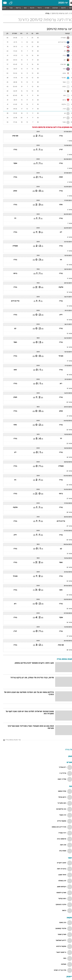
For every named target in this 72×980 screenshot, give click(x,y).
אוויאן (13, 191)
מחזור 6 (68, 210)
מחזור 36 (67, 623)
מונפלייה (13, 246)
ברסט (13, 274)
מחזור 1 (68, 141)
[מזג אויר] (9, 3)
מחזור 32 (67, 567)
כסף (23, 8)
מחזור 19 (67, 389)
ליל (13, 219)
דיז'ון (59, 315)
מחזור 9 (68, 251)
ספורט (45, 8)
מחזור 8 (68, 237)
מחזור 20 (67, 402)
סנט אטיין (13, 136)
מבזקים (53, 8)
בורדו (45, 14)
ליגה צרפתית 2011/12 (58, 14)
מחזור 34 (67, 595)
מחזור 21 (67, 416)
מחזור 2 (68, 155)
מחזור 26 (67, 485)
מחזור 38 (67, 650)
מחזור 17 (67, 361)
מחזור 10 (67, 265)
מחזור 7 (68, 224)
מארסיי (59, 356)
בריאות (16, 8)
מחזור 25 (67, 471)
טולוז (59, 205)
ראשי (69, 8)
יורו (70, 14)
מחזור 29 (67, 526)
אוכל (9, 8)
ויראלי (38, 8)
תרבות (30, 8)
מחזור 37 (67, 636)
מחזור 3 (68, 168)
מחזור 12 (67, 292)
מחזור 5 (68, 196)
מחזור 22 (67, 430)
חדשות (61, 8)
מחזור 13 (67, 306)
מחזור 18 (67, 375)
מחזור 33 (67, 581)
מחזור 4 (68, 182)
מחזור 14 (67, 320)
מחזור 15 (67, 334)
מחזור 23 (67, 444)
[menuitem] (61, 8)
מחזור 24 (67, 457)
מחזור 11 (67, 279)
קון (13, 329)
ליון (59, 232)
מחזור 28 (67, 512)
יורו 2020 (61, 3)
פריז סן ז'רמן (13, 301)
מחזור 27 (67, 499)
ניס (59, 260)
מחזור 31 (67, 554)
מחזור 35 (67, 609)
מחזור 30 (67, 540)
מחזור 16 (67, 347)
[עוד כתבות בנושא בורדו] (36, 740)
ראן (59, 384)
